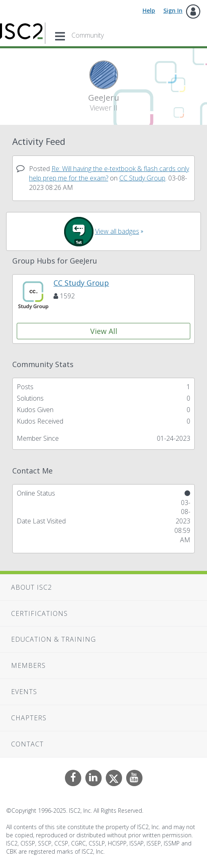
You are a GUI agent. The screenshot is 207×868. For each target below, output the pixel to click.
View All (104, 331)
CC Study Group (142, 178)
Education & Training (53, 639)
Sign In (173, 10)
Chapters (29, 718)
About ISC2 (31, 587)
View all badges (117, 231)
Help (149, 10)
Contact (27, 744)
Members (28, 665)
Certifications (39, 613)
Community (88, 35)
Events (24, 692)
